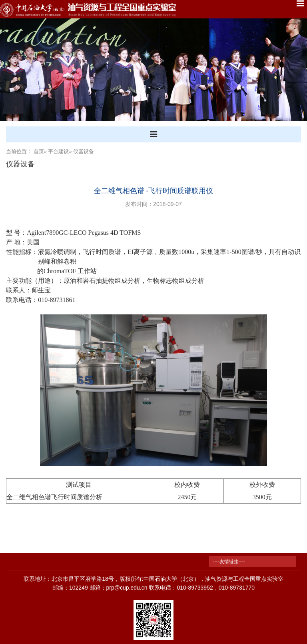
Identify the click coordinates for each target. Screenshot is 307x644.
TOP (296, 592)
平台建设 (58, 151)
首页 (39, 151)
